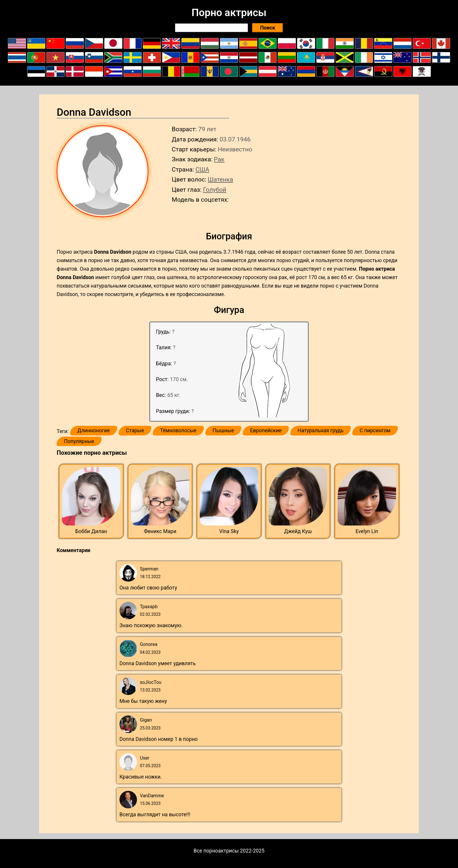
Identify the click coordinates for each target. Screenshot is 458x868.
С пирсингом (375, 430)
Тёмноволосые (178, 430)
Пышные (223, 430)
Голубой (215, 190)
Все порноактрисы (216, 851)
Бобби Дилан (91, 531)
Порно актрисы (229, 13)
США (202, 169)
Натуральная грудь (321, 430)
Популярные (79, 441)
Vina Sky (229, 531)
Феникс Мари (160, 531)
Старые (135, 430)
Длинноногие (94, 430)
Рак (219, 159)
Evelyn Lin (367, 531)
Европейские (266, 430)
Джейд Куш (298, 531)
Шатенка (220, 179)
